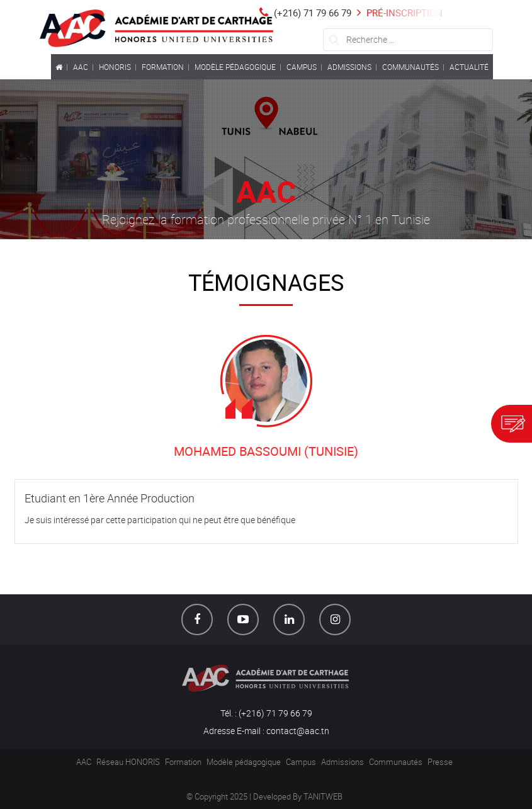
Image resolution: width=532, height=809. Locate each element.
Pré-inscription (398, 13)
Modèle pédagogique (244, 762)
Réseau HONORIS (128, 762)
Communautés (396, 762)
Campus (301, 762)
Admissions (342, 762)
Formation (183, 762)
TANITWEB (323, 796)
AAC (84, 762)
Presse (440, 762)
